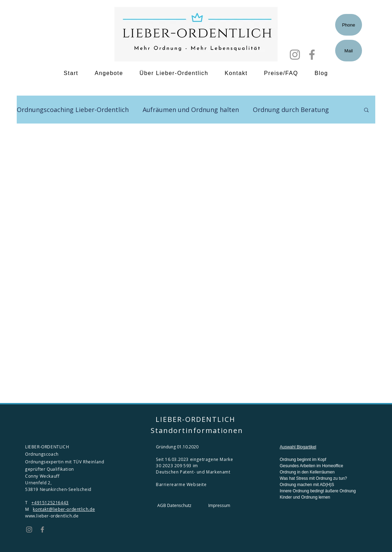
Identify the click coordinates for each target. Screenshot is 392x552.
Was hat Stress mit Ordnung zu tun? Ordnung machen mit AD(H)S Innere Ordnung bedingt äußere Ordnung (318, 485)
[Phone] (349, 25)
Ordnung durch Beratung (291, 110)
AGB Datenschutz (174, 505)
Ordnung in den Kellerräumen (307, 472)
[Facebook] (312, 55)
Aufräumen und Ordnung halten (191, 110)
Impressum (219, 505)
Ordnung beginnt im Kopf (303, 460)
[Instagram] (295, 55)
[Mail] (349, 51)
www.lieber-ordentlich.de (52, 516)
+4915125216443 (50, 502)
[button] (366, 110)
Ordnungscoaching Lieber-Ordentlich (73, 110)
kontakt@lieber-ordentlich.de (64, 509)
